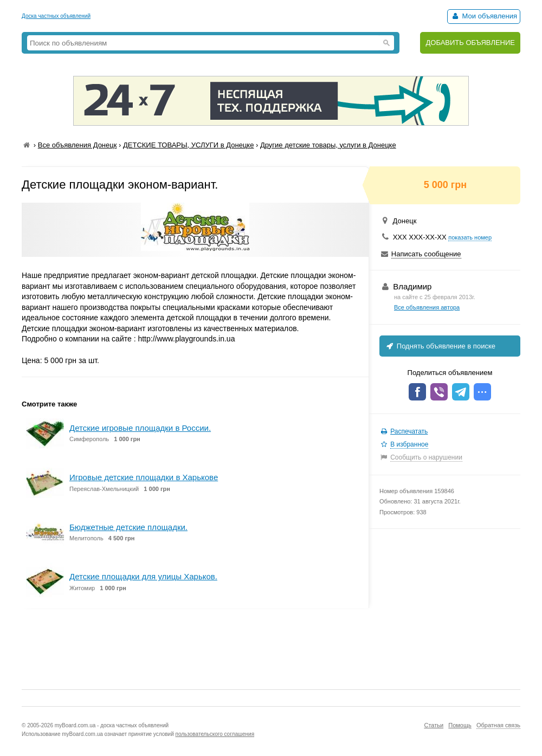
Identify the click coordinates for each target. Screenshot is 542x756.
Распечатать (409, 431)
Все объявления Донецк (78, 145)
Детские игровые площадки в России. (140, 428)
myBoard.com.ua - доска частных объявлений (112, 725)
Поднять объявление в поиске (440, 346)
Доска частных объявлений (56, 16)
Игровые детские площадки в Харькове (144, 477)
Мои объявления (484, 16)
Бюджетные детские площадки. (128, 527)
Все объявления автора (427, 307)
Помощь (460, 725)
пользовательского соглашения (215, 734)
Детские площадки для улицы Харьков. (143, 576)
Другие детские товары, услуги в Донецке (328, 145)
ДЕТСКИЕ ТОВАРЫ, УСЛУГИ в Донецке (188, 145)
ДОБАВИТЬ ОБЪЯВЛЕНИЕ (470, 43)
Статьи (434, 725)
